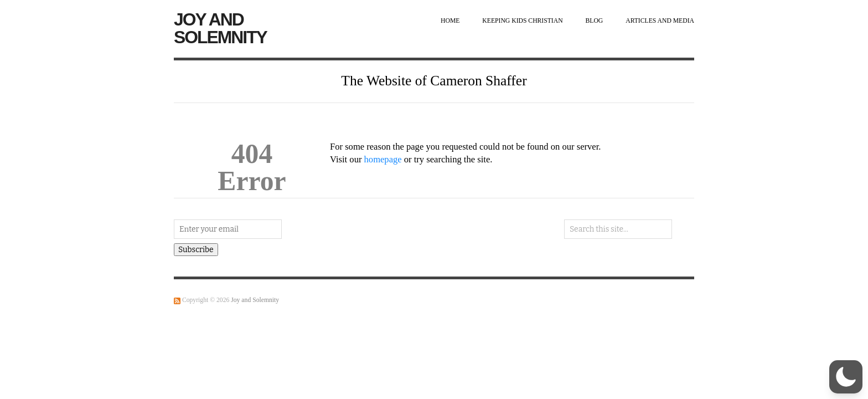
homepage (383, 159)
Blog (595, 21)
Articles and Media (660, 21)
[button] (846, 377)
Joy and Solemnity (220, 28)
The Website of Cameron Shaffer (434, 81)
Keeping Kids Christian (522, 21)
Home (450, 21)
